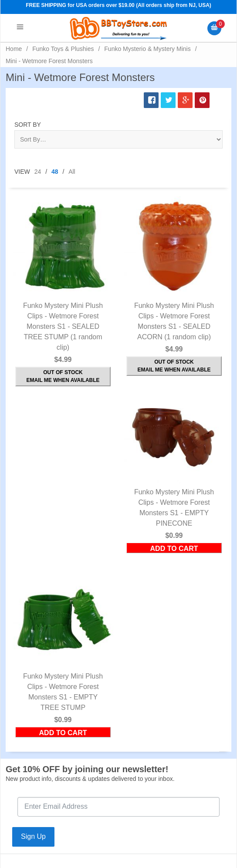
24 (38, 172)
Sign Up (33, 836)
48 (55, 172)
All (72, 172)
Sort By (28, 125)
